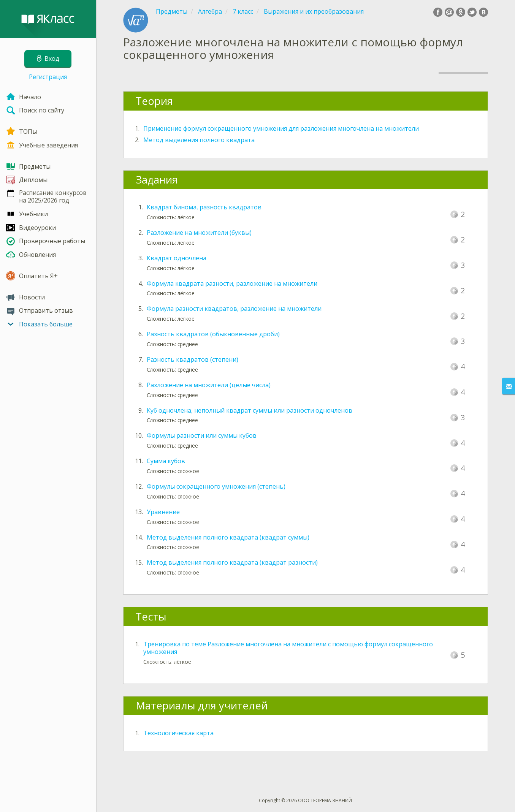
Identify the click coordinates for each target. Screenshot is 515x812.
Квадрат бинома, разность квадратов (204, 207)
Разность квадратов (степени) (193, 359)
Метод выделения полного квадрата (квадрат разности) (232, 562)
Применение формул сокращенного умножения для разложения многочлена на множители (281, 128)
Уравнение (163, 512)
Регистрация (48, 77)
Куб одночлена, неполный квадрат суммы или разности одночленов (250, 410)
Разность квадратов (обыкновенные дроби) (213, 334)
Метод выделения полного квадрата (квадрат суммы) (228, 537)
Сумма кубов (166, 461)
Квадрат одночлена (177, 258)
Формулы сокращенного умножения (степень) (216, 486)
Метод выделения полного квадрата (199, 140)
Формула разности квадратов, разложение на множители (234, 309)
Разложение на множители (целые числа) (209, 385)
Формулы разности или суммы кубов (202, 435)
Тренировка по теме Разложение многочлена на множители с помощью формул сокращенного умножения (288, 648)
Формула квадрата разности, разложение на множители (232, 283)
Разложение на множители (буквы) (199, 233)
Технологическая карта (178, 733)
